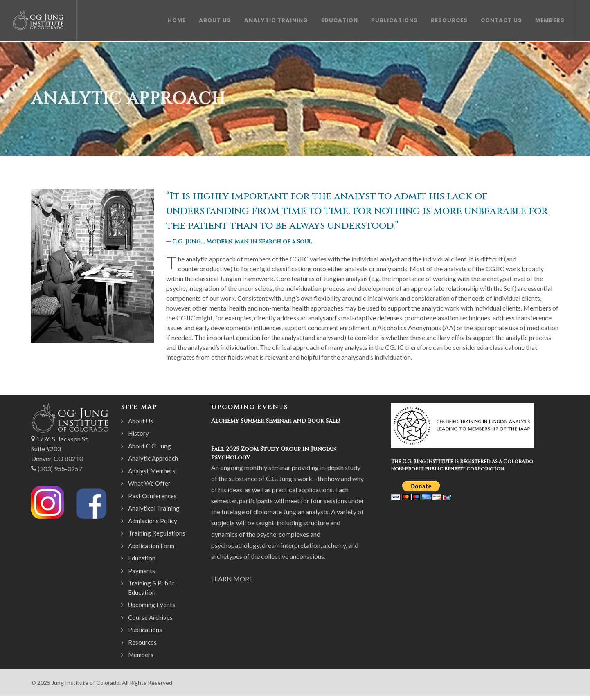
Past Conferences (152, 496)
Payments (142, 571)
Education (142, 558)
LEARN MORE (232, 579)
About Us (141, 421)
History (138, 433)
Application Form (151, 546)
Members (141, 655)
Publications (145, 630)
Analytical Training (154, 508)
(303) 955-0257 (60, 469)
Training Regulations (157, 533)
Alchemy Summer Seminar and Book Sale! (276, 421)
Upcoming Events (152, 605)
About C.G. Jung (150, 446)
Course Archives (150, 617)
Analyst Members (152, 471)
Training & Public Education (151, 588)
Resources (142, 642)
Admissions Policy (153, 521)
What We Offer (149, 483)
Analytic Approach (153, 458)
